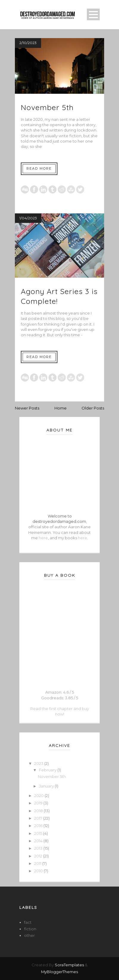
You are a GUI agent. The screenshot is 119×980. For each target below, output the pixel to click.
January (47, 786)
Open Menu (93, 14)
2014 (39, 841)
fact (28, 922)
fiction (30, 929)
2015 (39, 833)
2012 (39, 856)
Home (61, 408)
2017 (39, 818)
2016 (39, 826)
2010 (39, 871)
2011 (38, 863)
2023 (39, 763)
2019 (39, 803)
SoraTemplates (69, 965)
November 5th (47, 107)
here (43, 538)
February (48, 770)
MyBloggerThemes (59, 972)
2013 (39, 848)
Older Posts (93, 408)
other (29, 935)
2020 (39, 795)
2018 (39, 811)
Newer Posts (27, 408)
